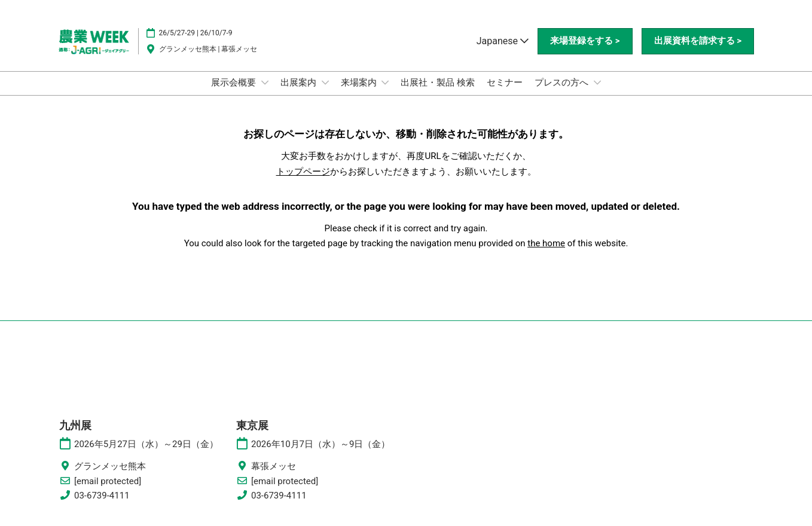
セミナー (505, 82)
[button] (585, 41)
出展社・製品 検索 (438, 82)
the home (546, 243)
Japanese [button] (503, 41)
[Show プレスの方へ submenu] (597, 82)
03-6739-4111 (102, 496)
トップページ (303, 172)
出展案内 (300, 82)
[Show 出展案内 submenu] (325, 82)
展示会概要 (235, 82)
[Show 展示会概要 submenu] (265, 82)
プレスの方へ (563, 82)
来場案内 (360, 82)
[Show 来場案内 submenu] (385, 82)
